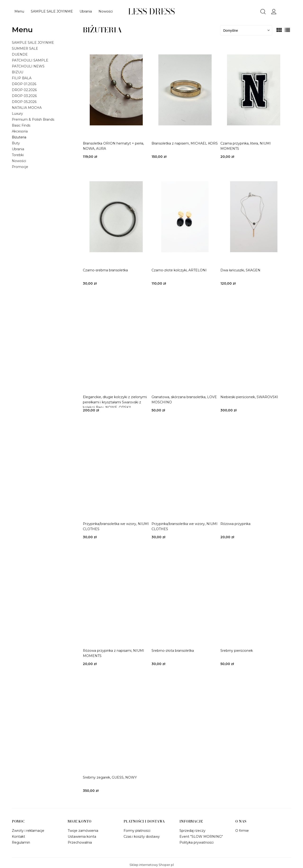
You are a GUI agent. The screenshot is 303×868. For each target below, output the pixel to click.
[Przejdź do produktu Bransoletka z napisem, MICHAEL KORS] (185, 90)
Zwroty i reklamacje (28, 831)
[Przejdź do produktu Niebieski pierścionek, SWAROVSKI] (254, 344)
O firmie (242, 831)
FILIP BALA (22, 78)
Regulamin (21, 842)
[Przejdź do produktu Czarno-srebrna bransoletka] (116, 217)
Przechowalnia (80, 842)
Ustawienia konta (82, 837)
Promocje (20, 167)
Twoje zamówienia (83, 831)
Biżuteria (19, 137)
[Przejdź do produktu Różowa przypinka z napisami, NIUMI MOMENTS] (116, 597)
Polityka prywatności (196, 842)
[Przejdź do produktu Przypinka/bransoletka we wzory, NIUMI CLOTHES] (116, 470)
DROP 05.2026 (24, 102)
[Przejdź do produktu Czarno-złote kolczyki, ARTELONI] (185, 217)
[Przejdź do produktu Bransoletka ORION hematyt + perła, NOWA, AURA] (116, 90)
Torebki (18, 155)
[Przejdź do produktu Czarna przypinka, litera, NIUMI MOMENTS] (254, 90)
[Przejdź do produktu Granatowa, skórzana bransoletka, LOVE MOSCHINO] (185, 344)
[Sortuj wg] (246, 30)
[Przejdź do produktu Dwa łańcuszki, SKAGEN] (254, 217)
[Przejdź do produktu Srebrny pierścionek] (254, 597)
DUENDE (20, 54)
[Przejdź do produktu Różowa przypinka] (254, 470)
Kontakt (18, 837)
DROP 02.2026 (24, 90)
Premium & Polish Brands (33, 119)
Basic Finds (21, 125)
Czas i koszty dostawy (142, 837)
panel (274, 11)
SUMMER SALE (25, 48)
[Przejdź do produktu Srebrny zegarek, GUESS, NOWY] (116, 724)
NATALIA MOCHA (27, 108)
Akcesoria (20, 131)
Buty (16, 143)
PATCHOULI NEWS (28, 66)
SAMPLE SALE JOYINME (33, 43)
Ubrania (18, 149)
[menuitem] (19, 11)
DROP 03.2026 (24, 96)
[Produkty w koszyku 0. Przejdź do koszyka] (291, 13)
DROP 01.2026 (24, 84)
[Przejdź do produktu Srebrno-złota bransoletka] (185, 597)
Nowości (19, 161)
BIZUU (18, 72)
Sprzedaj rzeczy (192, 831)
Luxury (17, 114)
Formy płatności (137, 831)
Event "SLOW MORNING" (201, 837)
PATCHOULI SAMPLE (30, 60)
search (263, 12)
